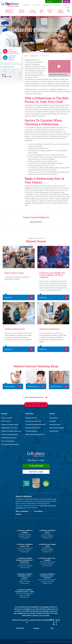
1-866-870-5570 (25, 568)
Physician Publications (33, 428)
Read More (8, 297)
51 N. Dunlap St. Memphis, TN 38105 (47, 535)
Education (66, 5)
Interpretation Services (9, 438)
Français (36, 620)
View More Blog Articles (34, 397)
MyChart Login (36, 472)
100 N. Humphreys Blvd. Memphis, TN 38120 (25, 549)
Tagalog (36, 628)
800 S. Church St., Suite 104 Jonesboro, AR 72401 (47, 581)
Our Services (34, 56)
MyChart (66, 1)
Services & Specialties (9, 11)
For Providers (37, 5)
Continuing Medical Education (35, 424)
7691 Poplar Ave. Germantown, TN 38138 (25, 565)
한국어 (56, 622)
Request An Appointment (10, 424)
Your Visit (41, 11)
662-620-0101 (25, 597)
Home (26, 56)
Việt (52, 628)
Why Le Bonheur (61, 11)
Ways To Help (50, 11)
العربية (24, 620)
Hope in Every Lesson (14, 273)
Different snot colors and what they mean (36, 386)
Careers (68, 7)
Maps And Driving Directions (35, 434)
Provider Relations (32, 431)
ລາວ (59, 620)
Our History (38, 511)
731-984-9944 (25, 583)
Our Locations (32, 11)
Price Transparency (8, 441)
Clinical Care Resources (33, 421)
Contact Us (27, 5)
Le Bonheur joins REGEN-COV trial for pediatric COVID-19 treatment (52, 275)
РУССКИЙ (20, 628)
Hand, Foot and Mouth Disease (59, 386)
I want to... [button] (50, 1)
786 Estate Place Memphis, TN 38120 (47, 549)
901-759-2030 (47, 566)
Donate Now (54, 418)
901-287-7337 (25, 552)
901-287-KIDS (36, 466)
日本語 (54, 622)
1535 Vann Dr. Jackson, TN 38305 (25, 581)
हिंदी (51, 620)
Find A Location (7, 418)
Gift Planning (54, 431)
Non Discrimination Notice (10, 444)
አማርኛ (20, 620)
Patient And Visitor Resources (11, 431)
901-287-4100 (47, 552)
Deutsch (42, 620)
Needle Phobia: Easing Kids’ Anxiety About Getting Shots (13, 386)
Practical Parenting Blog (9, 434)
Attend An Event (55, 424)
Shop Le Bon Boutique (57, 428)
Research (58, 5)
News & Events (48, 5)
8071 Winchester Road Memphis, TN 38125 (47, 563)
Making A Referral (31, 418)
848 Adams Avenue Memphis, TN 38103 (25, 535)
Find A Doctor (22, 11)
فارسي (30, 620)
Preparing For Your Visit (9, 428)
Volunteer (53, 421)
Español (15, 620)
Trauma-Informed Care (15, 329)
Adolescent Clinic (8, 67)
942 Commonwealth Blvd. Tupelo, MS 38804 (25, 594)
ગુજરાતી (48, 620)
